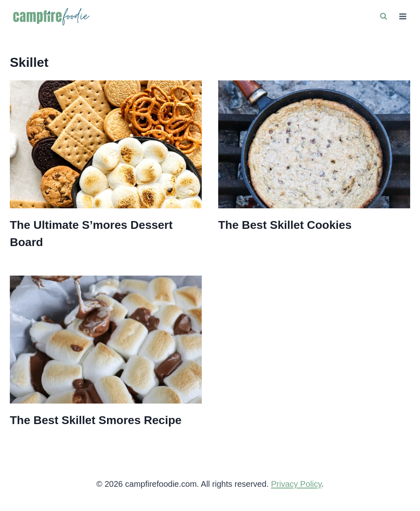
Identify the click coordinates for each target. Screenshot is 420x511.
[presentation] (106, 144)
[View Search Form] (383, 16)
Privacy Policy (296, 484)
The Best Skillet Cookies (285, 225)
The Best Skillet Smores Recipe (96, 420)
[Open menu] (403, 16)
